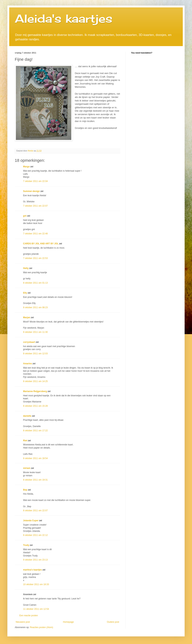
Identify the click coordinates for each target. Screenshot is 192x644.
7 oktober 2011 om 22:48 (35, 234)
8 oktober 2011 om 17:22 (35, 431)
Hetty (26, 268)
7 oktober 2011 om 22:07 (35, 206)
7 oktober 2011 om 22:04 (35, 181)
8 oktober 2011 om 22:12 (35, 535)
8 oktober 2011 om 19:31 (35, 480)
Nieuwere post (23, 622)
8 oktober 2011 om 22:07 (35, 511)
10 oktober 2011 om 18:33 (36, 584)
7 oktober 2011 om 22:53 (35, 258)
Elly (25, 293)
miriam (27, 468)
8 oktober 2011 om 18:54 (35, 458)
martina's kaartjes (32, 570)
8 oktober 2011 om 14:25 (35, 381)
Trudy (26, 545)
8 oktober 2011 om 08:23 (35, 307)
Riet (25, 441)
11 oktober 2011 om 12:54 (36, 609)
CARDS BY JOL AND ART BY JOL (41, 244)
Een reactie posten (29, 615)
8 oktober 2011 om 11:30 (35, 332)
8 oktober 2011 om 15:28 (35, 406)
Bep (25, 490)
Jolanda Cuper (31, 521)
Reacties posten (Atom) (41, 627)
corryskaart (29, 342)
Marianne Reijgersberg (35, 391)
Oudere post (113, 622)
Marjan (27, 317)
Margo (26, 167)
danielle (27, 416)
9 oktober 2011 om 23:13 (35, 560)
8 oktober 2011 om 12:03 (35, 354)
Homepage (68, 622)
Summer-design (31, 191)
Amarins (28, 364)
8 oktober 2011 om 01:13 (35, 283)
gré (25, 216)
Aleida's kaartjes (64, 18)
